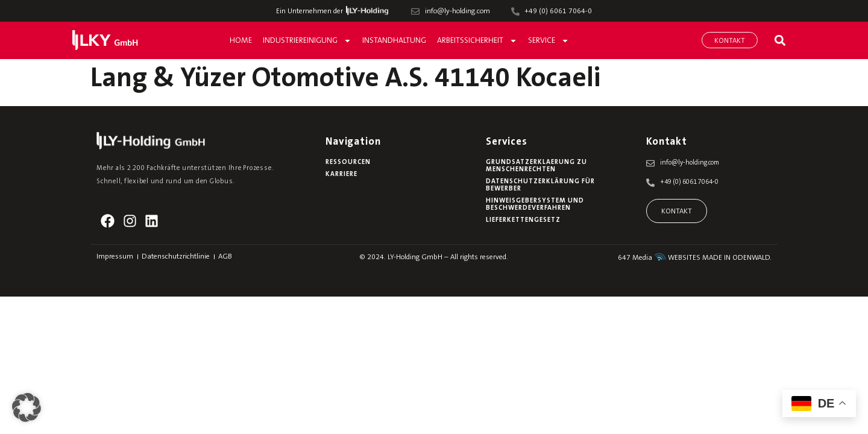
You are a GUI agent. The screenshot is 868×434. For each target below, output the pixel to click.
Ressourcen (348, 162)
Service (549, 41)
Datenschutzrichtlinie (176, 257)
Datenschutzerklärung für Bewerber (540, 185)
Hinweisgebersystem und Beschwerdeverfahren (535, 205)
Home (241, 41)
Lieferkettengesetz (523, 220)
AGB (225, 257)
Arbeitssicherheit (477, 41)
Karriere (341, 175)
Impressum (115, 257)
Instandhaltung (394, 41)
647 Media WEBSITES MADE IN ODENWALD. (695, 258)
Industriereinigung (307, 41)
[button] (780, 40)
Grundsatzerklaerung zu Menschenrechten (536, 166)
